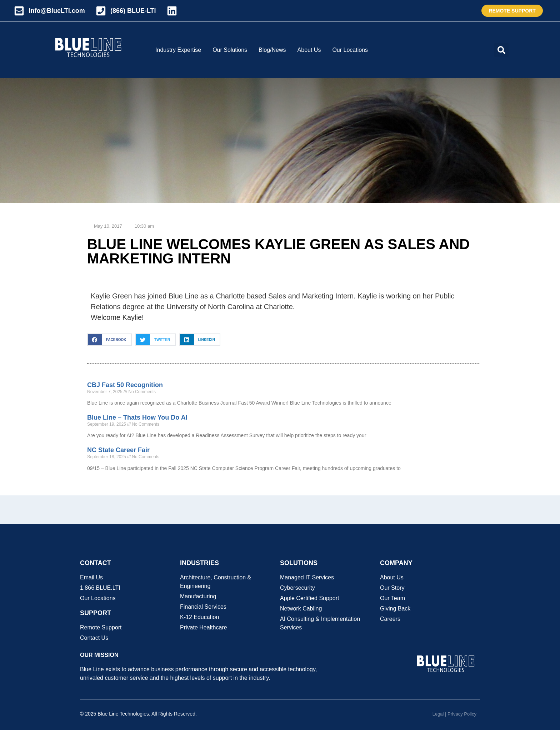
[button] (501, 50)
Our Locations (350, 50)
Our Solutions (230, 50)
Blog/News (272, 50)
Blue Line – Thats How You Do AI (137, 417)
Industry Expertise (178, 50)
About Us (309, 50)
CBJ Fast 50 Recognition (125, 385)
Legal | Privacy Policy (454, 714)
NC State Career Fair (118, 450)
